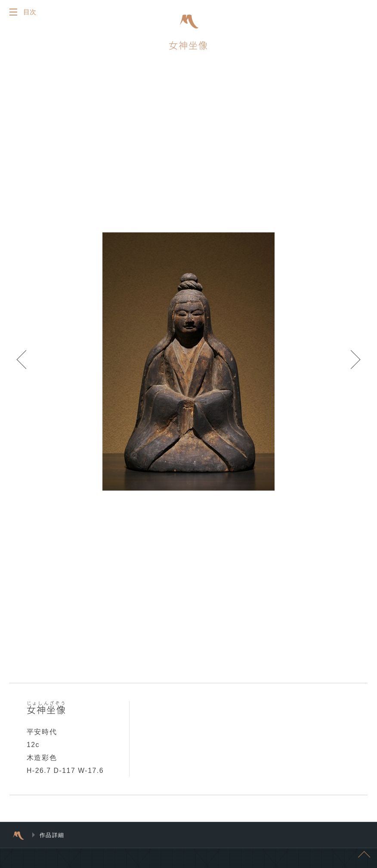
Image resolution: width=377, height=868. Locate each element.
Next (351, 364)
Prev (26, 364)
